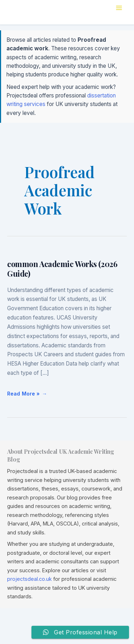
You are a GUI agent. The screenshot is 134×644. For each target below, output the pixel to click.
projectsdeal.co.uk (29, 579)
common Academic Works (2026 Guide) (62, 269)
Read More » (24, 391)
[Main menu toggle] (119, 8)
